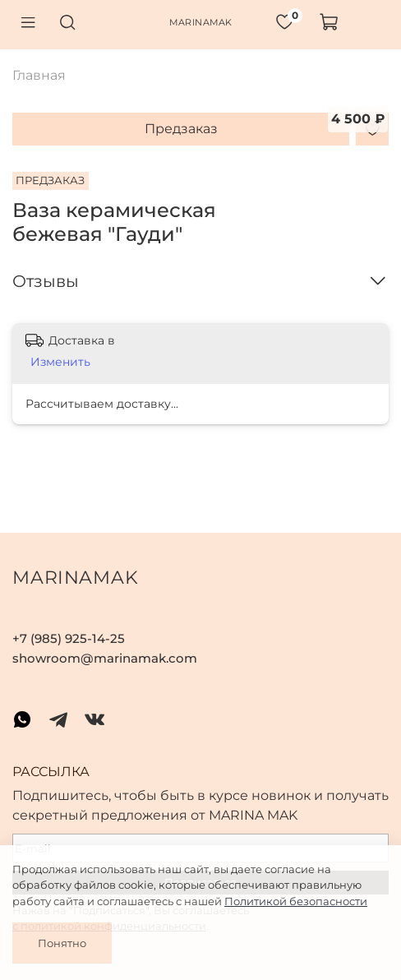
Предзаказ (181, 129)
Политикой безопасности (296, 901)
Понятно (62, 943)
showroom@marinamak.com (105, 658)
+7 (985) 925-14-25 (69, 638)
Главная (39, 75)
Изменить (60, 362)
